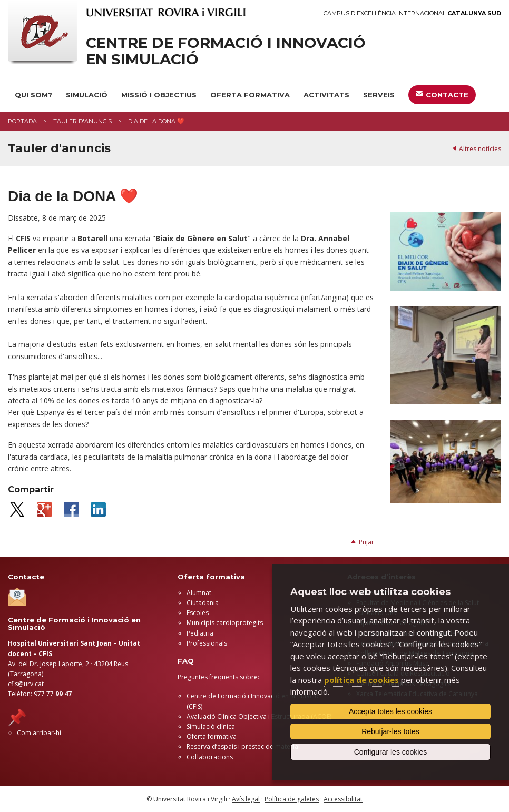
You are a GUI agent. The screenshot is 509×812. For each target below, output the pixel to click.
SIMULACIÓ (87, 95)
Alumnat (199, 593)
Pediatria (200, 633)
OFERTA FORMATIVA (250, 95)
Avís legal (246, 799)
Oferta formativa (212, 736)
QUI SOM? (33, 95)
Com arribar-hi (39, 733)
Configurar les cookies (391, 752)
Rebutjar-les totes (390, 731)
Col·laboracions (210, 757)
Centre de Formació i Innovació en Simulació (226, 51)
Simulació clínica (211, 726)
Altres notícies (480, 149)
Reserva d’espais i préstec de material (243, 746)
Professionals (207, 643)
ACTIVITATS (326, 95)
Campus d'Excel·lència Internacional (412, 13)
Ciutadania (203, 603)
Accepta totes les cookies (390, 711)
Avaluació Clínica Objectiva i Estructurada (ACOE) (259, 716)
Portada (22, 121)
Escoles (198, 613)
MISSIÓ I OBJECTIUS (159, 95)
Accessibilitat (343, 799)
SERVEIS (379, 95)
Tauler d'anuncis (82, 121)
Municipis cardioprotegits (225, 623)
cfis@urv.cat (26, 684)
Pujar (366, 542)
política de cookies (361, 680)
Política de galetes (292, 799)
